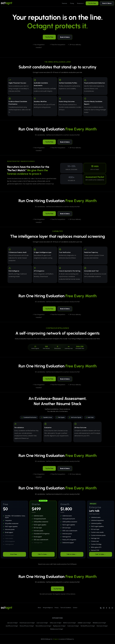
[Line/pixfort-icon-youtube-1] (112, 608)
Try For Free (92, 3)
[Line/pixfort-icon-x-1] (109, 608)
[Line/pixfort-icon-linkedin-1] (101, 608)
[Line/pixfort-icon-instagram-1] (104, 608)
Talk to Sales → (72, 554)
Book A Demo (107, 3)
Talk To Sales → (43, 554)
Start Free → (14, 554)
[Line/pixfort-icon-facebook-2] (107, 608)
